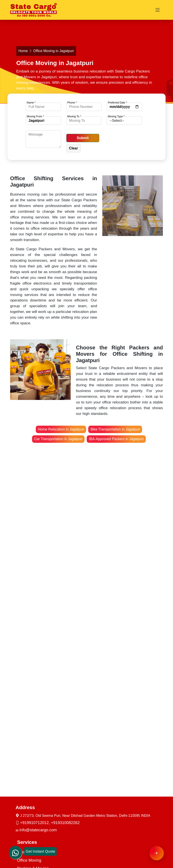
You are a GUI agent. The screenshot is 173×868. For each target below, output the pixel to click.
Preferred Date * (117, 103)
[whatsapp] (15, 848)
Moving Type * (116, 116)
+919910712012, (35, 823)
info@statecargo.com (38, 830)
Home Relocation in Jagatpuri (61, 429)
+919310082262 (65, 823)
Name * (31, 103)
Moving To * (74, 116)
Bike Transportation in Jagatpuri (115, 429)
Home (23, 51)
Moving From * (35, 116)
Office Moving (29, 860)
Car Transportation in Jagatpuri (58, 439)
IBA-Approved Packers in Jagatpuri (116, 439)
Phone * (72, 103)
